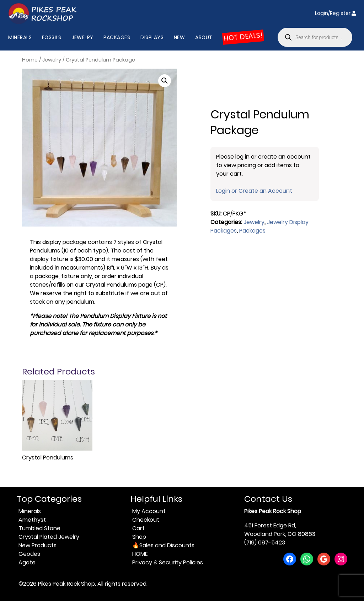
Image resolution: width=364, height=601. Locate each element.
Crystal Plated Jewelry (49, 537)
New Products (38, 545)
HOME (140, 554)
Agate (27, 562)
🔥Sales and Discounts (163, 545)
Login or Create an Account (254, 191)
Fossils (52, 37)
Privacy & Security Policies (168, 562)
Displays (152, 37)
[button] (165, 81)
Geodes (29, 554)
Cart (138, 528)
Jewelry (82, 37)
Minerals (20, 37)
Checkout (146, 520)
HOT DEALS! (243, 37)
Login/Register (335, 13)
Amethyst (32, 520)
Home (30, 60)
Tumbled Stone (39, 528)
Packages (117, 37)
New (180, 37)
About (204, 37)
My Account (149, 511)
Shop (139, 537)
